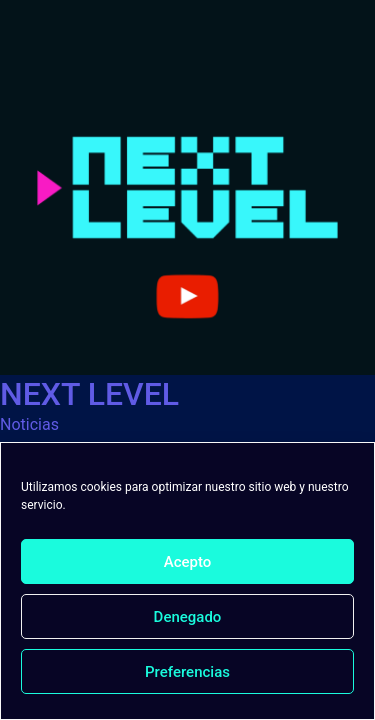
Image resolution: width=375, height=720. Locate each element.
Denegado (188, 617)
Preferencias (187, 672)
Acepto (188, 562)
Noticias (29, 424)
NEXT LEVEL (89, 394)
